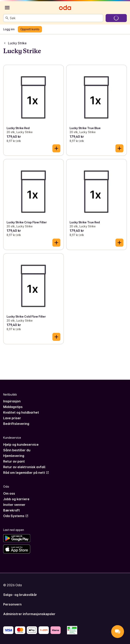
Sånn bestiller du (17, 450)
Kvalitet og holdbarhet (21, 412)
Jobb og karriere (16, 499)
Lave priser (12, 418)
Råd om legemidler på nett (26, 473)
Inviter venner (14, 505)
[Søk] (7, 18)
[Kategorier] (7, 8)
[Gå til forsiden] (65, 8)
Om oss (9, 493)
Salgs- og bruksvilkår (20, 595)
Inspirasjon (12, 401)
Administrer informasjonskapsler (29, 614)
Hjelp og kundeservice (21, 445)
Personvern (12, 604)
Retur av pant (14, 461)
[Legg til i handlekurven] (56, 148)
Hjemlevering (14, 456)
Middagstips (13, 407)
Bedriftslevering (16, 424)
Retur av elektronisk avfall (24, 467)
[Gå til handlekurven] (116, 18)
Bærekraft (11, 510)
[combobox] (56, 18)
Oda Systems (16, 516)
